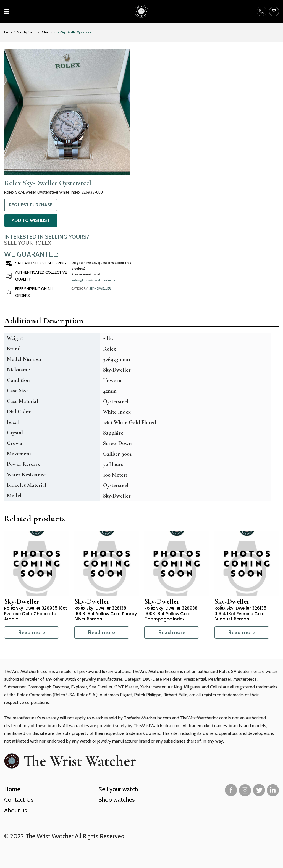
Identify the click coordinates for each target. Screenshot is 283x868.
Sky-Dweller (100, 288)
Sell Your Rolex (28, 243)
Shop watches (117, 800)
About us (16, 810)
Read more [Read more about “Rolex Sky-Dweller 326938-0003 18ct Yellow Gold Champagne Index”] (172, 632)
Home (8, 32)
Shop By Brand (26, 32)
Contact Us (19, 800)
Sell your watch (118, 789)
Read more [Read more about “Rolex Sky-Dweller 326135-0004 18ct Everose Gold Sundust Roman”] (242, 632)
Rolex (44, 32)
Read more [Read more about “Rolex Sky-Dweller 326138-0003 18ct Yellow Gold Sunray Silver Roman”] (102, 632)
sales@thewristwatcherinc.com (95, 280)
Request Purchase (31, 205)
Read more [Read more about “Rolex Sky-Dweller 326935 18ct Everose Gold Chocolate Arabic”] (32, 632)
